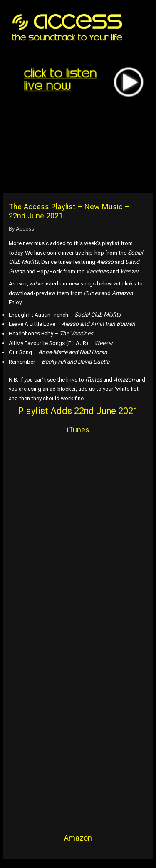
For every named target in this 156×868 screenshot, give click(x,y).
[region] (81, 141)
